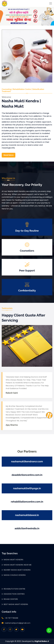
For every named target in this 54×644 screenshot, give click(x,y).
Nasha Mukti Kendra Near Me (18, 565)
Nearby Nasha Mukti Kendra (17, 570)
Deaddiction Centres (14, 594)
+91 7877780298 (11, 618)
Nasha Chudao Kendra (15, 575)
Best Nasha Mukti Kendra (16, 604)
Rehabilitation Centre (14, 589)
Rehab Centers (11, 599)
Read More (9, 155)
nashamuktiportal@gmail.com (18, 623)
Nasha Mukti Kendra (13, 560)
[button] (4, 16)
